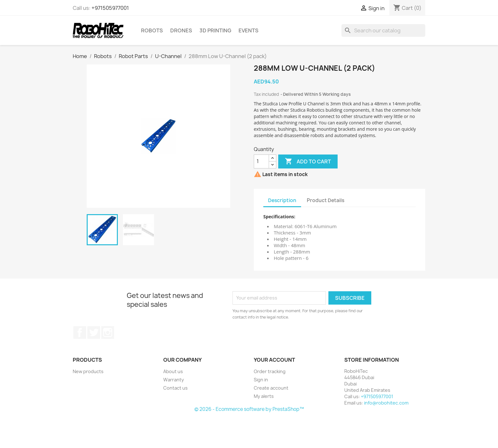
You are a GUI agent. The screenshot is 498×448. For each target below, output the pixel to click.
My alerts (264, 396)
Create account (271, 388)
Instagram (108, 333)
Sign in (261, 380)
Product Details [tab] (326, 200)
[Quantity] (261, 161)
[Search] (383, 30)
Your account (274, 360)
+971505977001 (110, 8)
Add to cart (308, 161)
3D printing (215, 30)
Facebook (80, 333)
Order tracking (270, 371)
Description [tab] (282, 200)
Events (249, 30)
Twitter (94, 333)
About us (173, 371)
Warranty (174, 380)
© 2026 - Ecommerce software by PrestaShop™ (249, 409)
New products (88, 371)
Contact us (175, 388)
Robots (152, 30)
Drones (181, 30)
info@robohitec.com (386, 403)
